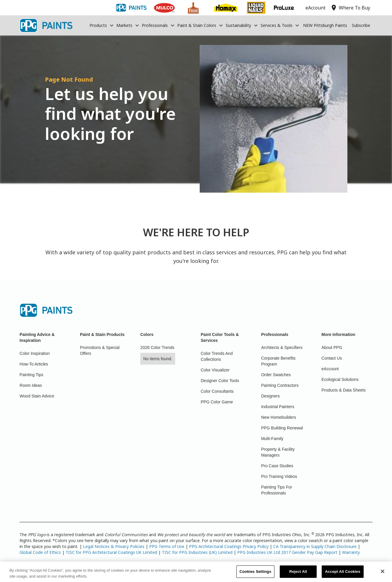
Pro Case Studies (277, 466)
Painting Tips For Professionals (277, 490)
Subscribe (361, 25)
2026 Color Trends (157, 347)
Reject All (298, 574)
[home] (46, 25)
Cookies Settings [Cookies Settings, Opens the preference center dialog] (256, 574)
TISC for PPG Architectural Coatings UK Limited (111, 552)
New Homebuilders (279, 417)
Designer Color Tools (220, 381)
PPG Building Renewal (282, 428)
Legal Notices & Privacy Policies (114, 546)
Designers (270, 396)
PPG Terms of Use (167, 546)
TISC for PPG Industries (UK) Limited (197, 552)
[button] (102, 25)
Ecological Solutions (340, 379)
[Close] (383, 574)
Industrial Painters (278, 407)
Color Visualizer (215, 370)
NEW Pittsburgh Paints (325, 25)
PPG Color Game (217, 402)
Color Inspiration (35, 353)
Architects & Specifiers (282, 347)
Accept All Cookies (343, 574)
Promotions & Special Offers (100, 350)
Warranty (351, 552)
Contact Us (332, 358)
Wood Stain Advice (37, 396)
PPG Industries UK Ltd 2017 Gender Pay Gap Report (287, 552)
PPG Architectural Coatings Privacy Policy (229, 546)
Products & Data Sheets (343, 390)
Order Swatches (276, 375)
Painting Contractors (280, 385)
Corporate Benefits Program (278, 361)
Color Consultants (217, 391)
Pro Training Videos (279, 476)
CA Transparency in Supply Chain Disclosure (315, 546)
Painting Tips (31, 375)
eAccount (330, 369)
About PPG (332, 347)
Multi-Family (272, 439)
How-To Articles (34, 364)
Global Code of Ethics (40, 552)
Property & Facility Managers (278, 452)
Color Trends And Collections (217, 356)
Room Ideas (31, 385)
